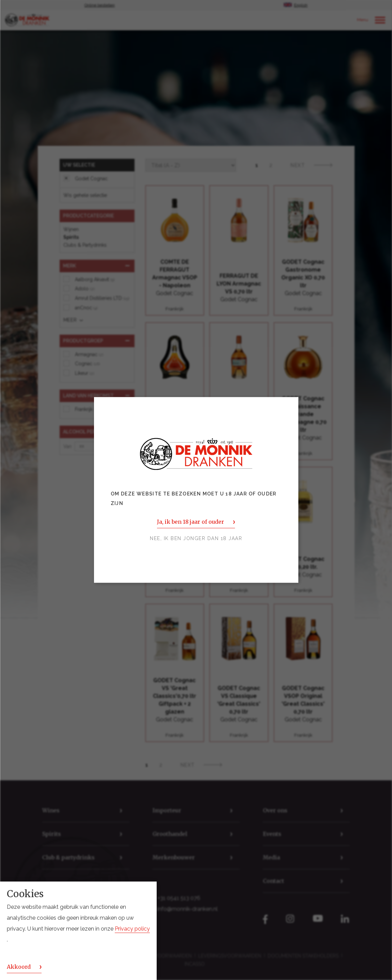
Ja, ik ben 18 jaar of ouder (191, 522)
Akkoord (19, 967)
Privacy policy (132, 929)
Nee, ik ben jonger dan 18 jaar (196, 539)
